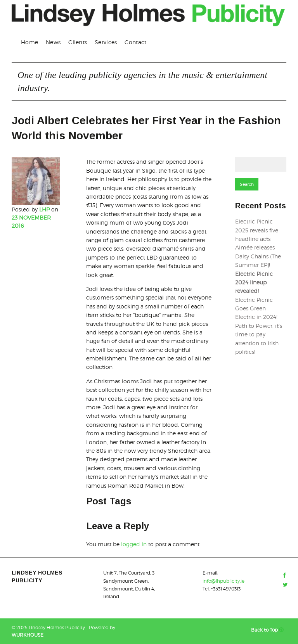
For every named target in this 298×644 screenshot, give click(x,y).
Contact (135, 42)
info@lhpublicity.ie (223, 581)
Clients (78, 42)
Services (106, 42)
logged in (134, 544)
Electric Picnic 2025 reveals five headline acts (257, 230)
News (53, 42)
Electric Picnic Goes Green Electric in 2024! (256, 308)
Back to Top (269, 630)
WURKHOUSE (28, 635)
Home (29, 42)
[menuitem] (29, 42)
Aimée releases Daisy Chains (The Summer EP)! (258, 256)
